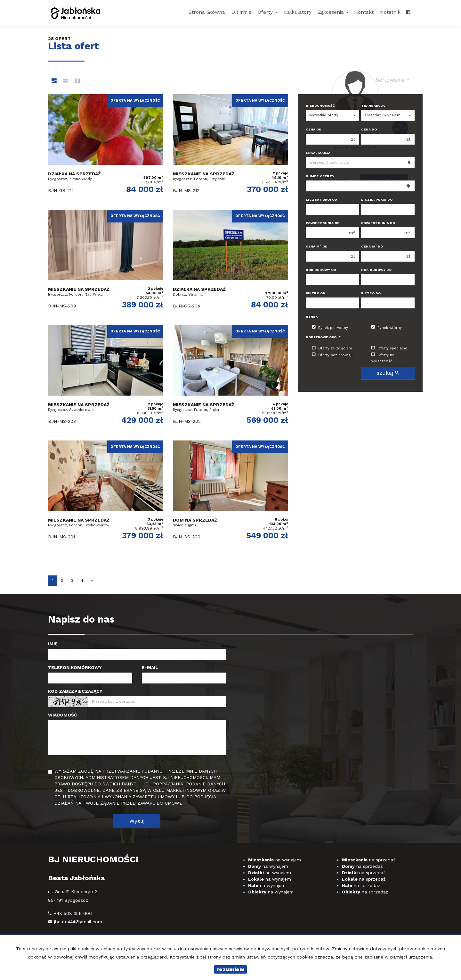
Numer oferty (320, 176)
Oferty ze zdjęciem (332, 348)
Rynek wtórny (387, 327)
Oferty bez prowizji (332, 355)
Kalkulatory (298, 12)
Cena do (369, 129)
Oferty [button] (268, 12)
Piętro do (371, 293)
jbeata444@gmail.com (78, 922)
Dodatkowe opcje (323, 337)
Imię (53, 644)
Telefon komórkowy (75, 667)
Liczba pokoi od (321, 200)
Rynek (312, 317)
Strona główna (207, 12)
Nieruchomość (320, 106)
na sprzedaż (369, 860)
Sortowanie (393, 80)
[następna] (92, 581)
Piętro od (315, 293)
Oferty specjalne (389, 348)
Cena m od (317, 246)
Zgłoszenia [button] (333, 12)
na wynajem (275, 860)
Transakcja (373, 106)
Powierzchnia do (378, 223)
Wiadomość (63, 715)
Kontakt (364, 12)
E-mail (150, 667)
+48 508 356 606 (73, 913)
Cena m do (372, 246)
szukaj (388, 373)
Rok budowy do (376, 270)
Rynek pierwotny (330, 327)
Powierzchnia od (323, 223)
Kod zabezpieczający (75, 691)
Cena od (314, 129)
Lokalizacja (318, 153)
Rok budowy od (321, 270)
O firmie (241, 12)
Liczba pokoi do (377, 200)
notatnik (390, 12)
